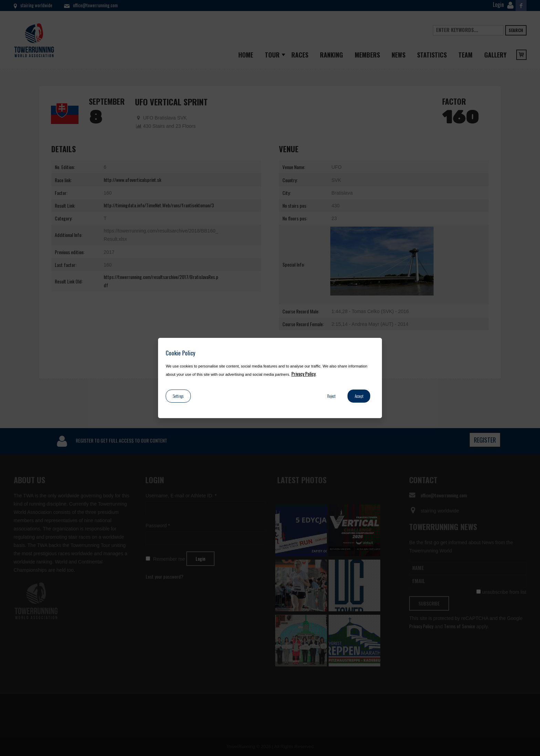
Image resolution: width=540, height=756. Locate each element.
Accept (359, 396)
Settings (178, 396)
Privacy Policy (303, 374)
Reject (331, 396)
